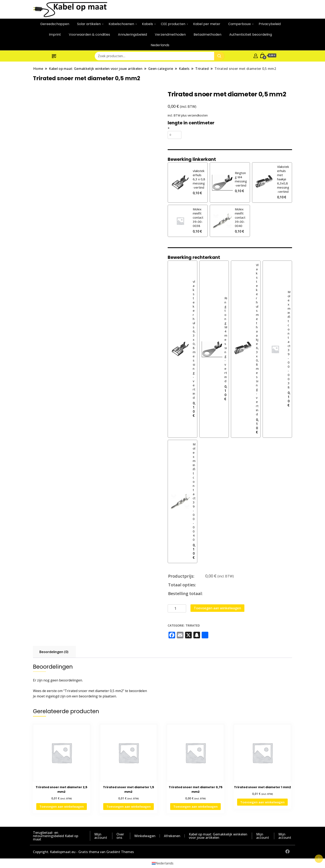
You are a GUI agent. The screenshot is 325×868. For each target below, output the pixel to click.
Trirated (193, 625)
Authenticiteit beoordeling (251, 35)
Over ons (120, 836)
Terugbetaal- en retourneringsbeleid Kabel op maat (56, 836)
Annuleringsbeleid (132, 35)
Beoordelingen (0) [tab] (54, 652)
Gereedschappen (55, 24)
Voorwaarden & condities (89, 35)
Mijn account (101, 836)
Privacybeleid (270, 24)
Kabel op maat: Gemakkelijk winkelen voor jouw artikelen (218, 836)
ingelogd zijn (56, 696)
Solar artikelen (89, 24)
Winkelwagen (145, 836)
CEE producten (173, 24)
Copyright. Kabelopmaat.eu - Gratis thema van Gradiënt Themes (83, 852)
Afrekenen (172, 836)
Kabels (147, 24)
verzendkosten (198, 115)
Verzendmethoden (170, 35)
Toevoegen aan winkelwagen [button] (62, 806)
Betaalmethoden (207, 35)
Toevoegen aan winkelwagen (217, 608)
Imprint (55, 35)
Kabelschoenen (121, 24)
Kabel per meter (207, 24)
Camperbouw (240, 24)
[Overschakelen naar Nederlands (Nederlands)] (163, 863)
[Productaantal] (177, 608)
